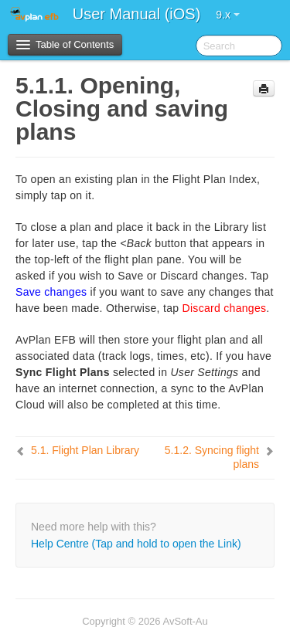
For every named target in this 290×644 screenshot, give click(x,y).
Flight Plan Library (85, 450)
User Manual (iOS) (137, 14)
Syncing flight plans (212, 457)
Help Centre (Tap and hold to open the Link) (136, 544)
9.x (228, 15)
